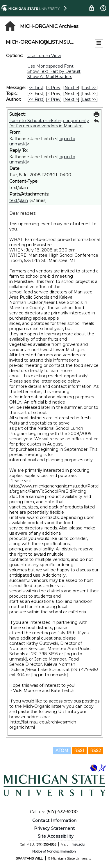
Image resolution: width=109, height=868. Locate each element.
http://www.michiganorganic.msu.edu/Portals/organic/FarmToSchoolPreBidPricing (54, 489)
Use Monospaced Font (50, 66)
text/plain (19, 200)
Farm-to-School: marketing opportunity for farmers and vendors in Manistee (49, 123)
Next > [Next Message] (71, 88)
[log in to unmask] (50, 675)
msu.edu (78, 844)
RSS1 (79, 751)
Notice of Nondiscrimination (54, 851)
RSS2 (95, 751)
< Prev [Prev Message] (54, 88)
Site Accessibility (56, 836)
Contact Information (54, 821)
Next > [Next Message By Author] (71, 99)
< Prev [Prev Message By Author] (54, 99)
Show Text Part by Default (54, 71)
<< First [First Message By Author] (36, 99)
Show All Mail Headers (50, 77)
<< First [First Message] (36, 88)
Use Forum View (44, 56)
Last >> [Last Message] (89, 88)
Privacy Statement (54, 828)
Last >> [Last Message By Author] (89, 99)
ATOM (62, 751)
